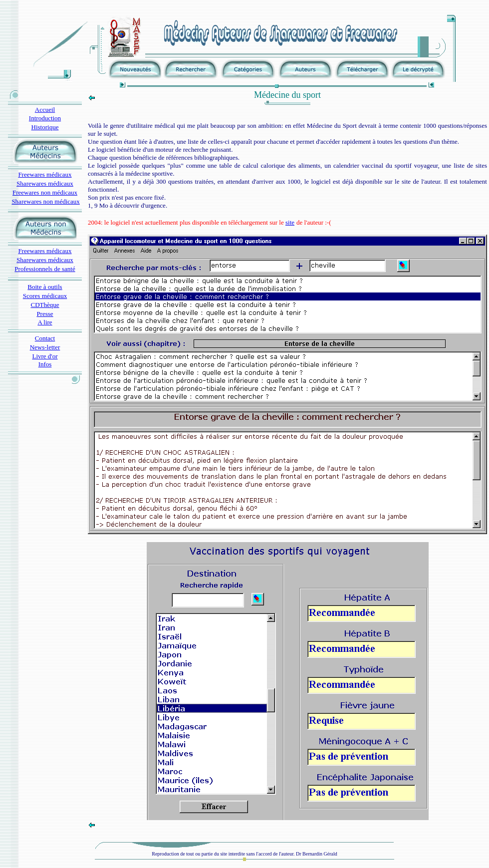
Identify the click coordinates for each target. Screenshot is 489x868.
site (290, 222)
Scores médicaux (45, 296)
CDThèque (45, 305)
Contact (45, 338)
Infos (45, 364)
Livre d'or (45, 356)
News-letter (45, 347)
